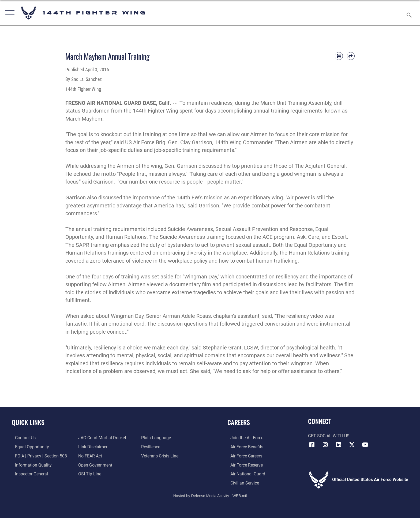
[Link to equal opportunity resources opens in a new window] (29, 447)
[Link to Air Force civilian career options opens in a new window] (242, 482)
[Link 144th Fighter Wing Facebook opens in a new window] (312, 445)
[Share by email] (351, 56)
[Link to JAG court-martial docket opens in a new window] (101, 438)
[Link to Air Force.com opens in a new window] (244, 438)
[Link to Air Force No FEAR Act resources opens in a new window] (89, 456)
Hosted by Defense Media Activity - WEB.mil (210, 495)
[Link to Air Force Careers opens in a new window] (243, 456)
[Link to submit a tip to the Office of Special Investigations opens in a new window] (89, 474)
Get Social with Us (329, 436)
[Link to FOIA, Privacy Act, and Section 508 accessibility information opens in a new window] (38, 456)
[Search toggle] (410, 13)
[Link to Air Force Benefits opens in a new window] (244, 447)
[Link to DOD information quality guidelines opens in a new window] (30, 465)
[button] (9, 13)
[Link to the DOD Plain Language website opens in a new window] (157, 438)
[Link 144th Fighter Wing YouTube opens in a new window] (365, 445)
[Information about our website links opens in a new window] (92, 447)
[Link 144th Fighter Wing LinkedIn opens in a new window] (339, 445)
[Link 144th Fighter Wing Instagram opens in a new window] (325, 445)
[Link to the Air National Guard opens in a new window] (245, 474)
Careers (239, 422)
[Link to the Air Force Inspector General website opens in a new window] (28, 474)
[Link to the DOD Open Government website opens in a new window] (94, 465)
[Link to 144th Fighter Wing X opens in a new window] (352, 445)
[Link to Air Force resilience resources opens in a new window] (152, 447)
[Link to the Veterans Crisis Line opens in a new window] (161, 456)
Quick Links (28, 422)
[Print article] (339, 56)
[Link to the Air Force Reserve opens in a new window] (244, 465)
